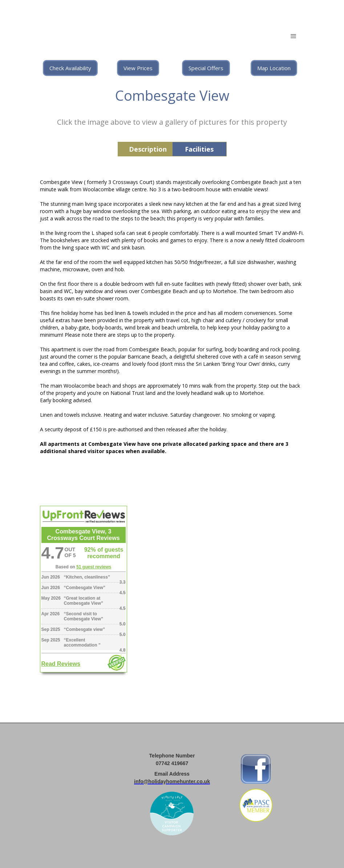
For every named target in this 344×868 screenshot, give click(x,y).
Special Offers (206, 68)
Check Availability (70, 68)
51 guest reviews (94, 567)
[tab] (145, 149)
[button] (294, 36)
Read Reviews (61, 664)
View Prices (138, 68)
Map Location (274, 68)
